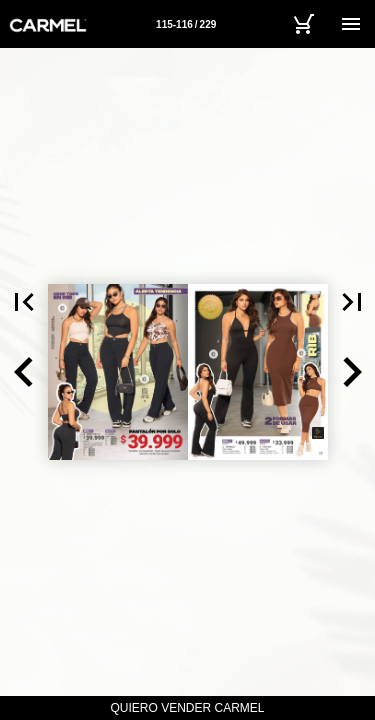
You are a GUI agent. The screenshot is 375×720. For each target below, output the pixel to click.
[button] (24, 372)
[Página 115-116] (186, 24)
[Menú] (351, 24)
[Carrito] (303, 24)
